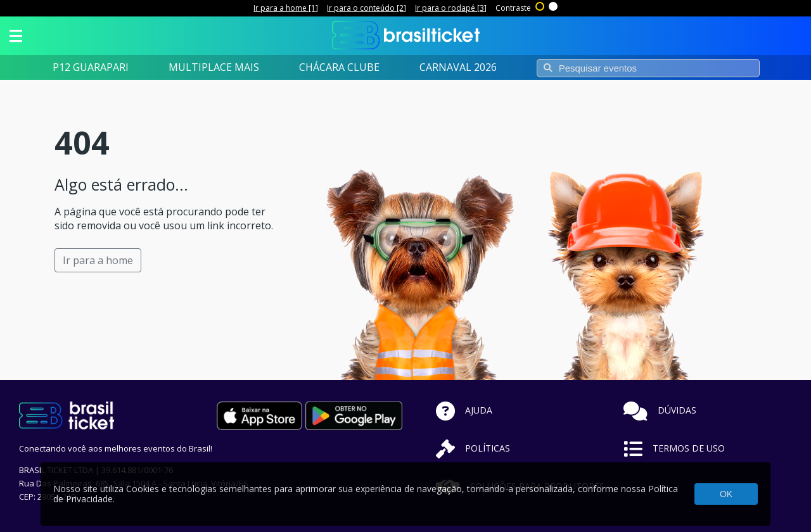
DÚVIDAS (660, 410)
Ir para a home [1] (286, 8)
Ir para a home (98, 260)
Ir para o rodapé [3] (451, 8)
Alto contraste (540, 5)
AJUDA (464, 410)
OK (726, 494)
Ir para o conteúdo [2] (367, 8)
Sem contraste (554, 5)
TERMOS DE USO (674, 448)
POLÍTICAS (473, 448)
